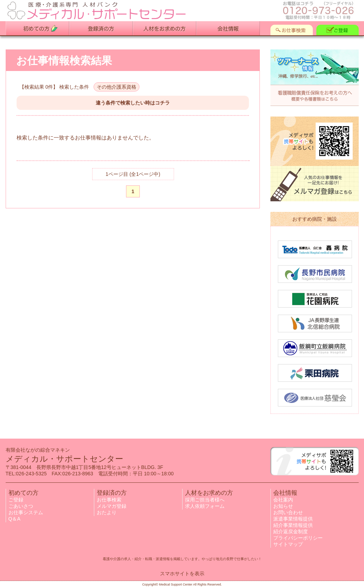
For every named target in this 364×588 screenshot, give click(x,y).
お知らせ (283, 506)
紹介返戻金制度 (291, 531)
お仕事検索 (109, 500)
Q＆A (14, 519)
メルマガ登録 (112, 506)
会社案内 (283, 500)
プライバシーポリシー (298, 538)
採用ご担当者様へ (205, 500)
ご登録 (16, 500)
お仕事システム (26, 512)
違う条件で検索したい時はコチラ (133, 103)
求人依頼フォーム (205, 506)
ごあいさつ (21, 506)
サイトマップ (288, 544)
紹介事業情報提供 (293, 525)
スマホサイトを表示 (182, 574)
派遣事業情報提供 (293, 519)
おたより (107, 512)
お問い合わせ (288, 512)
